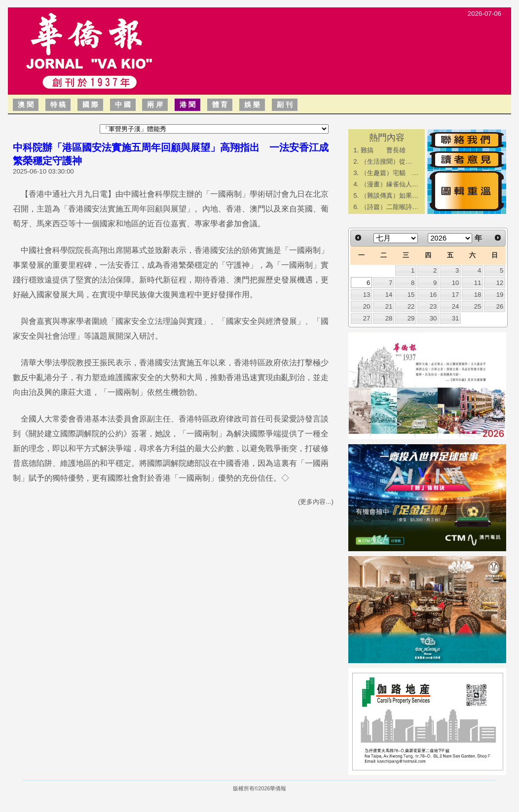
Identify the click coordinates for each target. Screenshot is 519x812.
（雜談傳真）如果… (389, 195)
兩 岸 (155, 105)
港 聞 (187, 105)
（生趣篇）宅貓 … (389, 173)
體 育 (220, 105)
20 (367, 306)
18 (478, 295)
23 (433, 306)
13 (367, 295)
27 (367, 318)
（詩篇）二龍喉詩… (389, 207)
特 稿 (58, 105)
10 (456, 283)
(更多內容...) (316, 502)
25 (478, 306)
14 (389, 295)
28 (389, 318)
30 (433, 318)
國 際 (90, 105)
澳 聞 (26, 105)
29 (411, 318)
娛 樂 (252, 105)
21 (389, 306)
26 (500, 306)
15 (411, 295)
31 (456, 318)
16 (433, 295)
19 (500, 295)
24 (456, 306)
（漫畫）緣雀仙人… (389, 184)
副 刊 (285, 105)
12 (500, 283)
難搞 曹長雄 (383, 150)
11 (478, 283)
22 (411, 306)
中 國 (123, 105)
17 (456, 295)
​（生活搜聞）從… (386, 161)
